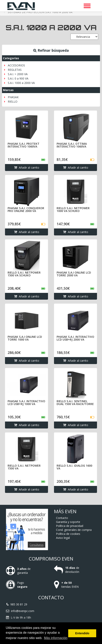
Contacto (62, 518)
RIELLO (13, 102)
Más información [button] (56, 638)
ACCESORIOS (16, 65)
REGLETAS (15, 70)
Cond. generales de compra (74, 530)
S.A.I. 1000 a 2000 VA (21, 83)
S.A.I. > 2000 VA (18, 74)
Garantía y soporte (68, 522)
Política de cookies (68, 534)
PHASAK (13, 97)
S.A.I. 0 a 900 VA (18, 78)
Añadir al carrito (27, 168)
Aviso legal (63, 538)
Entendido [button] (82, 633)
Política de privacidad (70, 526)
